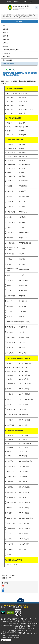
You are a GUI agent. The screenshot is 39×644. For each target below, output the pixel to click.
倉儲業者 (5, 32)
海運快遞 (5, 29)
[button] (36, 8)
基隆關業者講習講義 (21, 15)
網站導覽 (9, 2)
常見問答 (16, 2)
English (31, 2)
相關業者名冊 (6, 53)
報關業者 (5, 46)
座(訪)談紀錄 (6, 57)
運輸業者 (5, 36)
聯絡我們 (24, 2)
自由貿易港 (6, 39)
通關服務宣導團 (7, 60)
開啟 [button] (20, 600)
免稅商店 (5, 43)
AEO (4, 26)
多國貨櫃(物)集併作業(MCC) (11, 50)
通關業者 (10, 15)
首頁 (4, 15)
